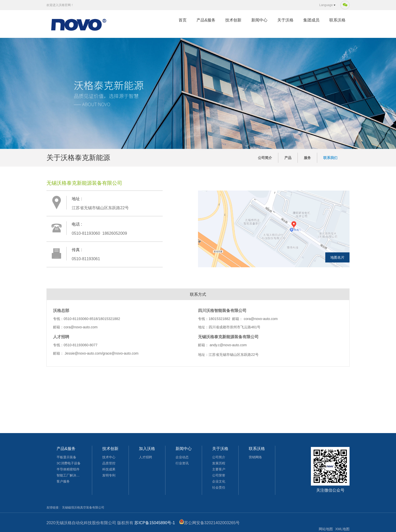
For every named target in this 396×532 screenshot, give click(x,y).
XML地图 (342, 529)
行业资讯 (182, 463)
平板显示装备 (66, 457)
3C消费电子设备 (69, 463)
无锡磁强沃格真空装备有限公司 (83, 508)
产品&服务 (206, 20)
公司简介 (265, 158)
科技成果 (109, 469)
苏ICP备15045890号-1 (155, 523)
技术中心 (109, 457)
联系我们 (330, 158)
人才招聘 (145, 457)
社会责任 (219, 487)
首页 (183, 20)
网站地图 (326, 529)
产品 (288, 158)
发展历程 (219, 463)
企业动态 (182, 457)
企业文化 (219, 481)
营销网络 (255, 457)
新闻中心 (259, 20)
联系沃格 (337, 20)
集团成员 (311, 20)
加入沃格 (147, 449)
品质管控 (109, 463)
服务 (307, 158)
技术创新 (233, 20)
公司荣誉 (219, 475)
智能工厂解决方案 (69, 475)
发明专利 (109, 475)
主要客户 (219, 469)
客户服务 (63, 481)
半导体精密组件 (68, 469)
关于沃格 (285, 20)
